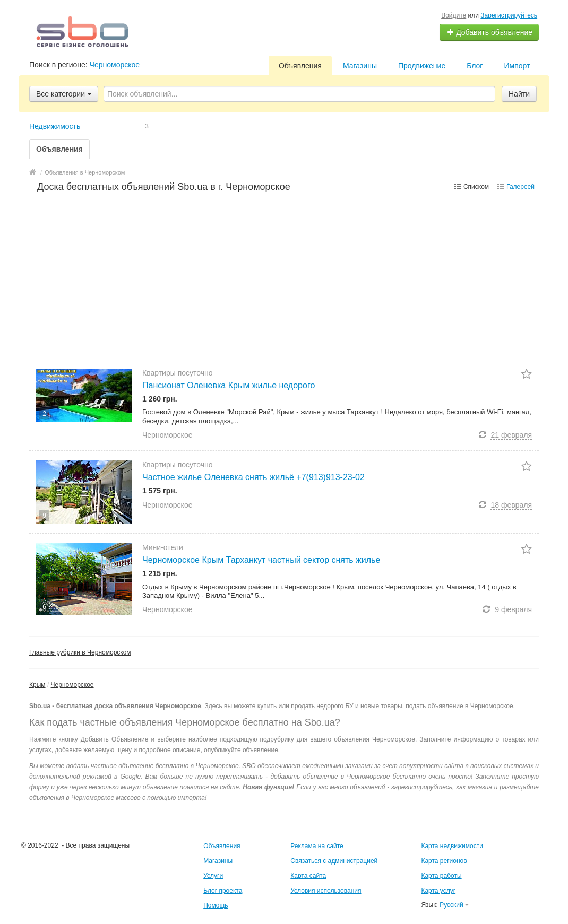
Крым (37, 685)
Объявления (300, 66)
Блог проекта (223, 891)
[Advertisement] (284, 279)
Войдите (454, 15)
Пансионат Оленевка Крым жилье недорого (229, 385)
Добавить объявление (489, 32)
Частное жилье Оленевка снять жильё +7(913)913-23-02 (253, 477)
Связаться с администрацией (334, 861)
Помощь (216, 905)
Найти (519, 94)
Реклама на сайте (317, 846)
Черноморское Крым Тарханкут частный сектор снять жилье (261, 560)
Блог (475, 66)
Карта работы (441, 876)
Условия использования (326, 891)
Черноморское (115, 65)
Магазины (360, 66)
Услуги (213, 876)
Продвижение (422, 66)
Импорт (517, 66)
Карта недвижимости (452, 846)
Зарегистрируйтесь (509, 15)
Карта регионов (444, 861)
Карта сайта (308, 876)
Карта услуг (438, 891)
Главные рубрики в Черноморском (80, 652)
